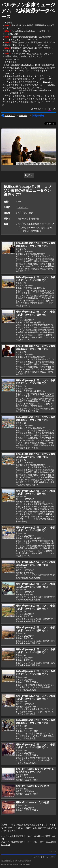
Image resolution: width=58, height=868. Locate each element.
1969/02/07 (23, 207)
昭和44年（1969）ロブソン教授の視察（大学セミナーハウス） (35, 770)
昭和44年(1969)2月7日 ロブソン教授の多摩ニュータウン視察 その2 (35, 563)
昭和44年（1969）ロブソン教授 (32, 786)
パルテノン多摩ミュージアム (44, 857)
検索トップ (8, 116)
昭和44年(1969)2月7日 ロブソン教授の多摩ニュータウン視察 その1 (35, 244)
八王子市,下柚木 (26, 213)
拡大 (29, 175)
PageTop (53, 851)
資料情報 (23, 116)
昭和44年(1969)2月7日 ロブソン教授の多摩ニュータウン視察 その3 (35, 673)
